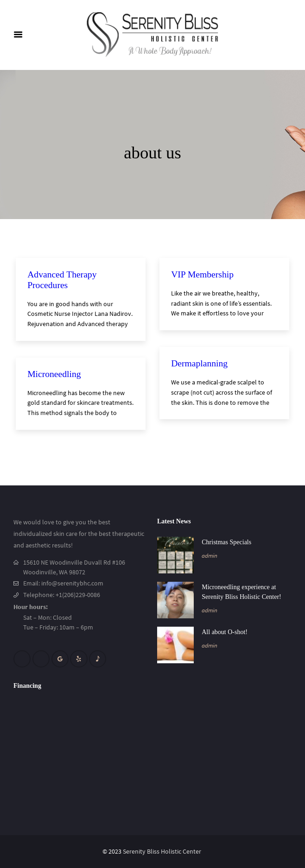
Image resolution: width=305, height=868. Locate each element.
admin (210, 556)
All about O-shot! (225, 632)
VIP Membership (202, 274)
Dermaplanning (199, 363)
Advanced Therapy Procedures (63, 280)
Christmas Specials (226, 542)
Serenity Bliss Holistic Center (163, 851)
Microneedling (54, 374)
